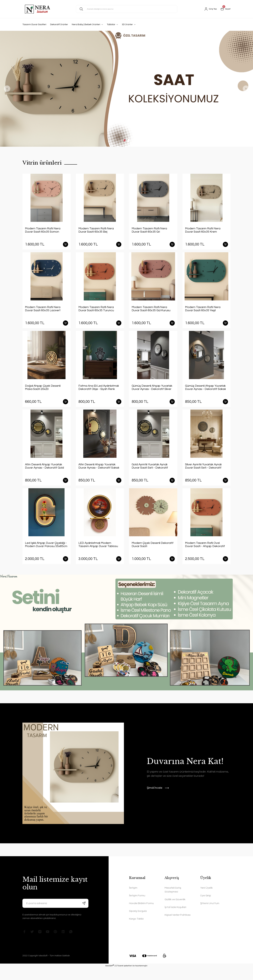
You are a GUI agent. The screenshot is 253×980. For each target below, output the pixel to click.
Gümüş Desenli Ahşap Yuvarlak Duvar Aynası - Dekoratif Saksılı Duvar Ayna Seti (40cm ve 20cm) (206, 392)
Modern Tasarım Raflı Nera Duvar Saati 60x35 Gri (149, 230)
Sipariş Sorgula (138, 923)
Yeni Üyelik (206, 900)
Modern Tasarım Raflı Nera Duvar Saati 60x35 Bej (96, 230)
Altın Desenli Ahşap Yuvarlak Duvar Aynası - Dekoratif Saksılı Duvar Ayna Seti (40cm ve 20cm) (99, 473)
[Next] (246, 89)
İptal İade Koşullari (175, 919)
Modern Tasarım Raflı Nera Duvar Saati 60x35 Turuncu (96, 311)
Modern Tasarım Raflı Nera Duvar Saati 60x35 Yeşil (203, 311)
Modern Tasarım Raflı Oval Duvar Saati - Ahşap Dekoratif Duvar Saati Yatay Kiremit (205, 554)
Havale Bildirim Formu (141, 915)
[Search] (127, 9)
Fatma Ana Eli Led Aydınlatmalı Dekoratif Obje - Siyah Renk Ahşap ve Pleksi (99, 392)
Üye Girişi (206, 907)
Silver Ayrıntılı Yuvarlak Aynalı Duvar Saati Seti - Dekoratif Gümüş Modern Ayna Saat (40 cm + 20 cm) (205, 473)
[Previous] (7, 89)
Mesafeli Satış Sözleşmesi (173, 902)
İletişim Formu (137, 907)
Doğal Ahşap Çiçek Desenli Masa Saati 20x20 (43, 392)
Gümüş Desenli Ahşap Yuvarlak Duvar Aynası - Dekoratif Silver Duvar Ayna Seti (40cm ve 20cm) (153, 392)
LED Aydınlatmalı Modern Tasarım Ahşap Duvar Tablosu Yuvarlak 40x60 (98, 554)
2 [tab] (128, 140)
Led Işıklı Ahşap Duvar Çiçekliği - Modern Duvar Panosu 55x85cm (46, 554)
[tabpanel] (126, 89)
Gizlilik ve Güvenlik (175, 911)
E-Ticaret (119, 978)
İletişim (133, 900)
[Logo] (38, 9)
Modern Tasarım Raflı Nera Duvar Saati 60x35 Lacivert (43, 311)
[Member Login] (209, 9)
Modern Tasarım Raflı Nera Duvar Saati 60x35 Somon (43, 230)
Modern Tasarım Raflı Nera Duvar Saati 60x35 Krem (203, 230)
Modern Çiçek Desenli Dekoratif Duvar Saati (153, 554)
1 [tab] (125, 140)
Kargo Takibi (136, 931)
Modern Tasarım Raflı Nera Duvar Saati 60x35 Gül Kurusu (151, 311)
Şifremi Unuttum (210, 915)
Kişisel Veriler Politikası (178, 927)
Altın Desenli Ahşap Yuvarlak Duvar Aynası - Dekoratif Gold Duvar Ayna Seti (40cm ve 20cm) (46, 473)
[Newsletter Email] (55, 915)
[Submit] (84, 915)
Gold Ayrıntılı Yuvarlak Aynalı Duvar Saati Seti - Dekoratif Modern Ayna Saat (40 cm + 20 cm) (152, 473)
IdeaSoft (110, 978)
